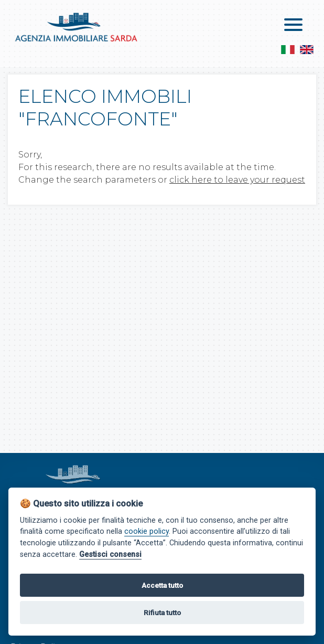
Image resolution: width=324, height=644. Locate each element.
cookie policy (147, 531)
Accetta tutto (162, 585)
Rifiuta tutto (162, 613)
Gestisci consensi (110, 555)
